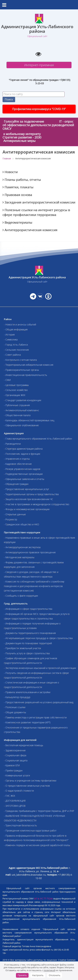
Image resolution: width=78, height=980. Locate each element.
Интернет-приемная (39, 65)
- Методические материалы (19, 557)
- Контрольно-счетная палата (20, 360)
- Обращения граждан (16, 484)
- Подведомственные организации (23, 474)
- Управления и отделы (17, 459)
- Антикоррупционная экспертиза (22, 547)
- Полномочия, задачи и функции (22, 454)
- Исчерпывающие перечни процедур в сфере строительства (38, 638)
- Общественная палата (17, 415)
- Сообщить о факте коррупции (21, 596)
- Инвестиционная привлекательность (25, 375)
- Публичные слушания (17, 405)
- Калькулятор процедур (17, 697)
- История (9, 335)
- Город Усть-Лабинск (16, 345)
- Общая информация (16, 329)
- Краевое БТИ (12, 765)
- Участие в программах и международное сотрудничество (37, 504)
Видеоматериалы (17, 222)
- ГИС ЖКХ (10, 796)
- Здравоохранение (15, 750)
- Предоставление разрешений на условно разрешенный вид (39, 702)
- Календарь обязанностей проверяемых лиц (29, 420)
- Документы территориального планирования (30, 633)
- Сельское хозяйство (16, 390)
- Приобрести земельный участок (22, 648)
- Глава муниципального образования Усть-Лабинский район (38, 439)
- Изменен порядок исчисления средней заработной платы (37, 845)
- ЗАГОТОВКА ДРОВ (15, 806)
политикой (49, 970)
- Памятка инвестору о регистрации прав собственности (35, 717)
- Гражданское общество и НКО (21, 524)
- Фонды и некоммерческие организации (27, 509)
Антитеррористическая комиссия (30, 230)
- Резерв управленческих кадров (22, 469)
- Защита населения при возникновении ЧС (28, 499)
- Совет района (12, 355)
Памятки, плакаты (18, 187)
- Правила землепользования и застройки (27, 692)
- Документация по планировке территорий (28, 643)
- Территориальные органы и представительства (31, 494)
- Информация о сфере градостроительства (28, 609)
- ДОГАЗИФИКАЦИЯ (15, 801)
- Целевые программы (16, 385)
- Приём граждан (13, 770)
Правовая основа (17, 195)
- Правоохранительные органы (21, 370)
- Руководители (12, 444)
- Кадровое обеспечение (18, 464)
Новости (10, 172)
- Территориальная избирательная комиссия (29, 365)
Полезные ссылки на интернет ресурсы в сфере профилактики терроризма (36, 212)
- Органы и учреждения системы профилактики (30, 781)
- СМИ (7, 380)
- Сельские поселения (16, 350)
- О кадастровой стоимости (19, 791)
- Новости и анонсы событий (20, 324)
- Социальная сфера (15, 755)
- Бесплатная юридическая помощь (24, 745)
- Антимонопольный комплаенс (21, 410)
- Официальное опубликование (21, 425)
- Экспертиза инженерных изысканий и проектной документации (40, 668)
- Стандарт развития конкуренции (23, 400)
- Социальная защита (16, 760)
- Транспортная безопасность (20, 825)
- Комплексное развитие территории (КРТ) (27, 722)
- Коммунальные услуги (17, 775)
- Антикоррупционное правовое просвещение (30, 552)
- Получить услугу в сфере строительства (27, 653)
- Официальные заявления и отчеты (24, 479)
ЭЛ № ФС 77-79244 (43, 899)
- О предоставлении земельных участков (27, 786)
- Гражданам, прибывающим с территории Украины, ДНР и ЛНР (39, 811)
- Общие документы (15, 712)
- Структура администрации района (23, 449)
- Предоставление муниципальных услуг (27, 489)
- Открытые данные (15, 514)
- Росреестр (10, 519)
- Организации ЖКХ (15, 395)
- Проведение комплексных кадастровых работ (30, 831)
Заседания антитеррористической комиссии (39, 202)
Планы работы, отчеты (22, 180)
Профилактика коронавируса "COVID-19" (39, 109)
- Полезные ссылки (15, 707)
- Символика (11, 339)
